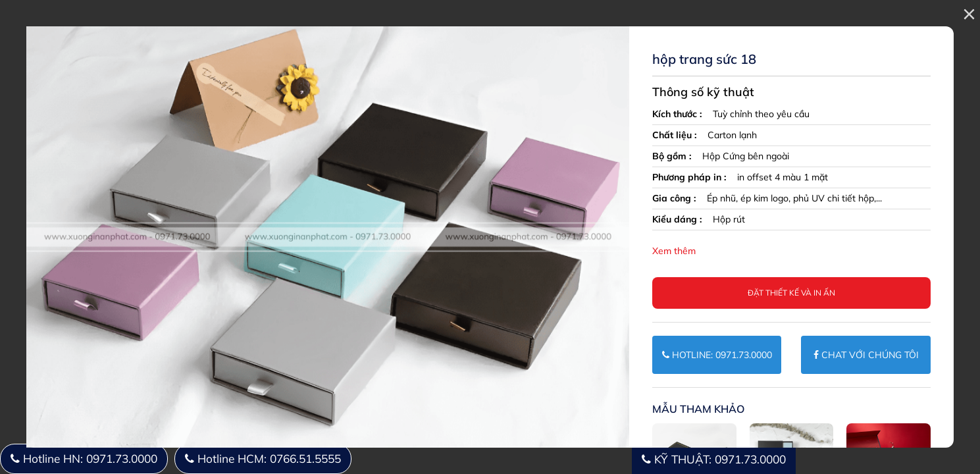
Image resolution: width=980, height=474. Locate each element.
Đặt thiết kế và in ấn (791, 293)
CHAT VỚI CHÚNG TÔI (866, 355)
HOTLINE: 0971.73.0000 (717, 355)
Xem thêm (674, 251)
